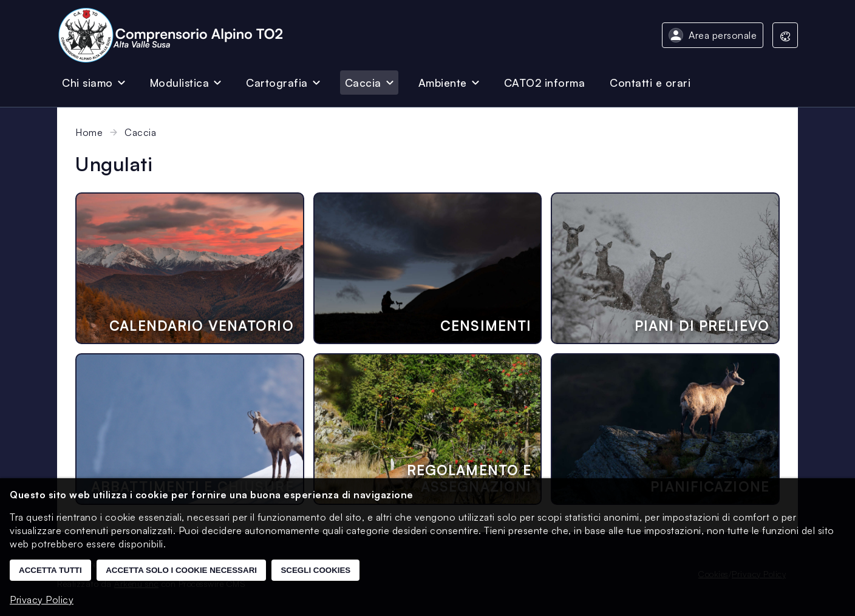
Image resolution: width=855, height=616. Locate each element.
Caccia (363, 83)
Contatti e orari (650, 83)
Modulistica (180, 83)
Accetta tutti (50, 570)
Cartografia (277, 83)
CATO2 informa (545, 83)
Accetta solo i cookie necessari (181, 570)
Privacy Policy (42, 600)
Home (89, 132)
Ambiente (443, 83)
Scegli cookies (315, 570)
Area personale (723, 35)
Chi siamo (87, 83)
